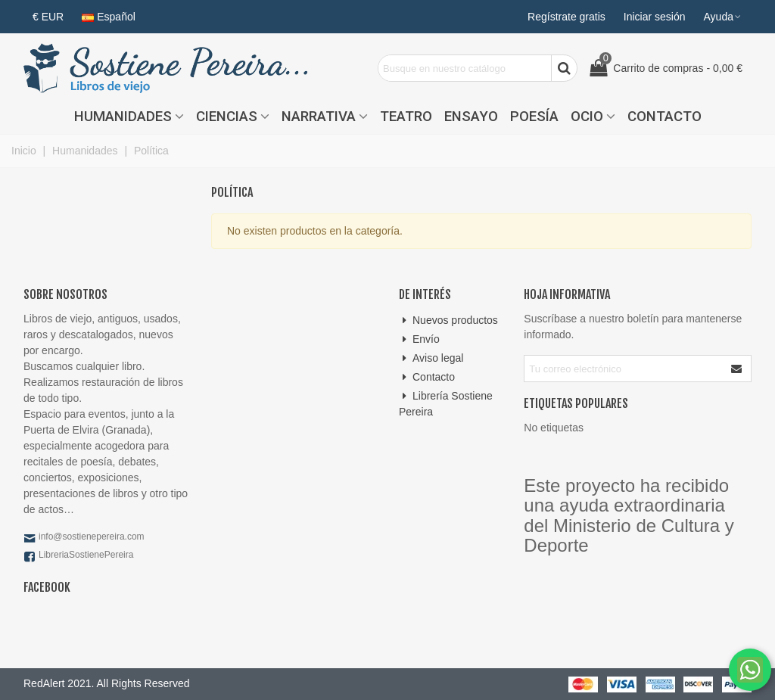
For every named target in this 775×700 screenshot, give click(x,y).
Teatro (406, 117)
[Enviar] (737, 369)
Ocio (587, 117)
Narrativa (319, 117)
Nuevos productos (448, 320)
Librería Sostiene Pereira (446, 403)
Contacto (665, 117)
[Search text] (465, 68)
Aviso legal (431, 358)
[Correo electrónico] (624, 369)
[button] (723, 17)
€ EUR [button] (48, 17)
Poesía (534, 117)
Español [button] (109, 17)
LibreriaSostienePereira (86, 555)
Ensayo (471, 117)
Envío (419, 339)
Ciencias (227, 117)
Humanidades (123, 117)
